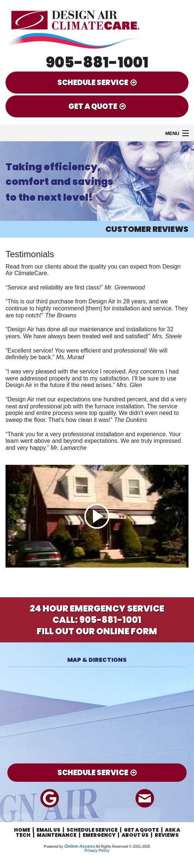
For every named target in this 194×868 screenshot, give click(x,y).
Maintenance (57, 835)
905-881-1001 (97, 62)
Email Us (48, 830)
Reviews (167, 835)
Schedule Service (92, 830)
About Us (135, 835)
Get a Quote (141, 830)
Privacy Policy (97, 851)
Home (22, 830)
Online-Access (80, 846)
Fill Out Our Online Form (97, 631)
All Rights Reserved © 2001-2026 (123, 847)
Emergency (99, 835)
